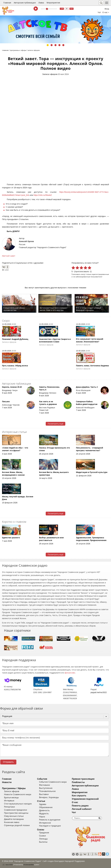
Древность (44, 810)
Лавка (41, 3)
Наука (42, 817)
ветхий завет (9, 256)
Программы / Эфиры (14, 788)
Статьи (41, 801)
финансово (70, 673)
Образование (46, 807)
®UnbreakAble (29, 865)
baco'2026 (7, 865)
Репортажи (9, 807)
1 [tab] (48, 45)
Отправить (8, 762)
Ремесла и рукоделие (50, 820)
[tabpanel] (55, 29)
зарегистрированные (100, 274)
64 (67, 9)
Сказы (41, 830)
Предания (44, 833)
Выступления (46, 788)
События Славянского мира (53, 782)
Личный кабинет (82, 809)
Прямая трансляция (83, 779)
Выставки (44, 794)
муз (72, 9)
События (42, 779)
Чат (99, 12)
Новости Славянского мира (18, 794)
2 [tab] (52, 45)
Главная (7, 3)
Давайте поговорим (14, 819)
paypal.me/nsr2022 (99, 692)
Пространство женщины (16, 813)
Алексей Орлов (26, 241)
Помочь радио (80, 806)
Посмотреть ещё (55, 424)
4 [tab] (59, 45)
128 (62, 9)
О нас (75, 802)
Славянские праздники (16, 810)
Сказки (42, 836)
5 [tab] (63, 45)
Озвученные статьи (14, 816)
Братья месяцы (11, 798)
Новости (7, 782)
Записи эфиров (50, 74)
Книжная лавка (12, 822)
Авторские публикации (25, 3)
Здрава (43, 804)
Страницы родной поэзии (17, 825)
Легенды (43, 839)
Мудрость (44, 814)
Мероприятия (53, 3)
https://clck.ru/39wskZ (43, 195)
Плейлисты (78, 782)
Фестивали (44, 785)
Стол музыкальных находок (18, 804)
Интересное (45, 823)
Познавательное (47, 791)
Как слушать (79, 796)
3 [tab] (55, 45)
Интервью (9, 801)
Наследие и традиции (50, 826)
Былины (43, 842)
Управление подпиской (85, 799)
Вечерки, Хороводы (49, 797)
